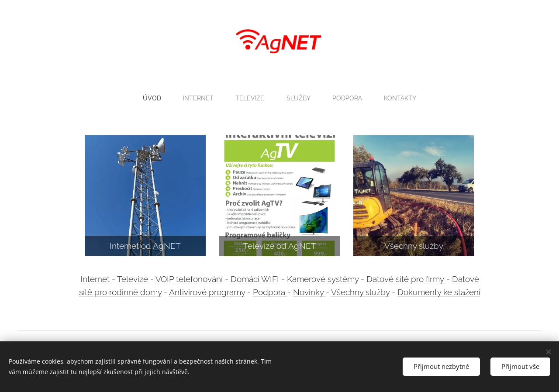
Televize (134, 279)
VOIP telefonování (189, 279)
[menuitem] (152, 98)
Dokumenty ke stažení (439, 292)
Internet (96, 279)
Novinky (309, 292)
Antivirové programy (207, 292)
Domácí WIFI (255, 279)
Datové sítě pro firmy (405, 279)
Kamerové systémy (323, 279)
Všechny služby (360, 292)
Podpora (270, 292)
